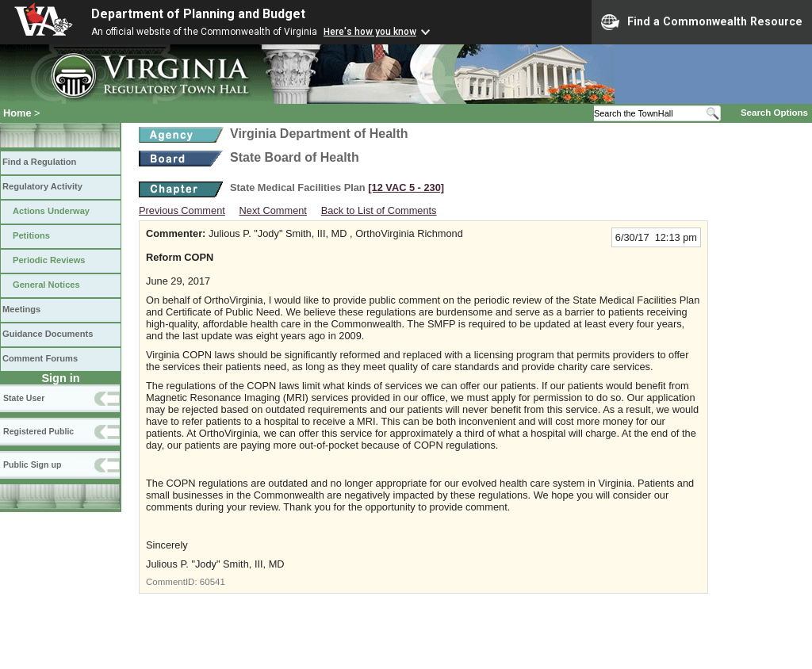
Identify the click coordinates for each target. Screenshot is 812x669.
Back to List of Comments (379, 210)
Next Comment (273, 210)
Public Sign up (32, 464)
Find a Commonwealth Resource (702, 22)
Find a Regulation (39, 162)
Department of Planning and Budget (198, 14)
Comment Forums (40, 358)
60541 (213, 582)
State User (24, 398)
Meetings (21, 309)
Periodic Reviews (49, 260)
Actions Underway (51, 211)
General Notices (46, 285)
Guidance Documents (48, 334)
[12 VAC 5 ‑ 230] (406, 187)
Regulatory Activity (42, 186)
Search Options (774, 113)
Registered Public (38, 431)
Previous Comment (182, 210)
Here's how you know (370, 32)
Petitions (31, 235)
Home (17, 113)
